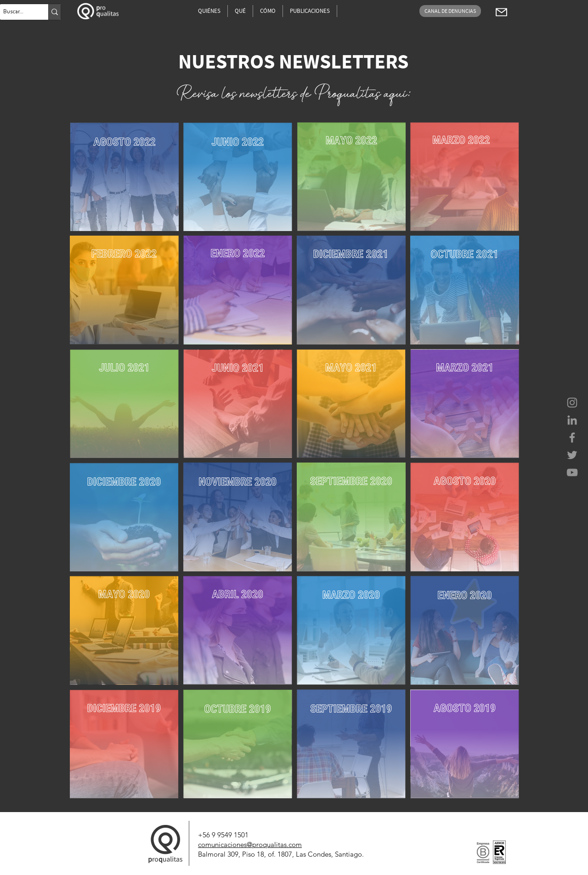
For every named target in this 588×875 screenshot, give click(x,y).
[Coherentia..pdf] (501, 12)
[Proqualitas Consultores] (572, 403)
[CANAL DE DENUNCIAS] (450, 11)
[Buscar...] (16, 12)
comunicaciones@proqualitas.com (250, 844)
